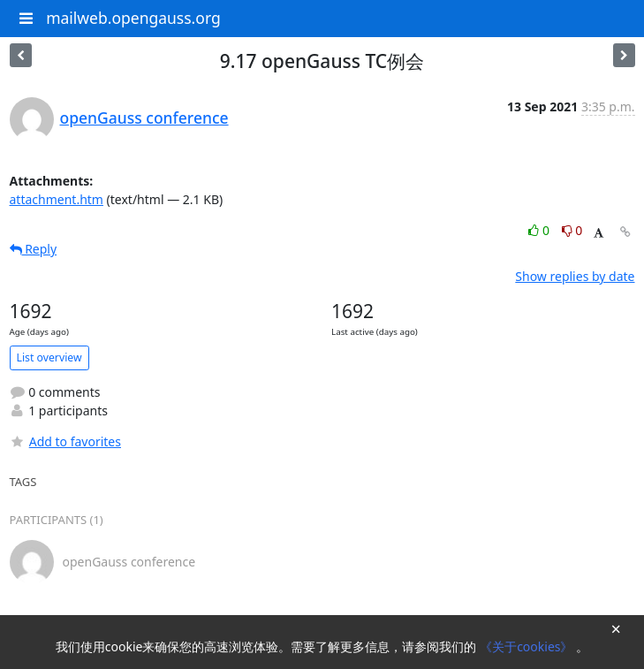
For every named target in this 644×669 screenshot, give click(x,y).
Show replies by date (575, 276)
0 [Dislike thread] (572, 230)
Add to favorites (65, 441)
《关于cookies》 (528, 646)
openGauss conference (144, 118)
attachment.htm (57, 199)
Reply (34, 249)
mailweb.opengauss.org (133, 18)
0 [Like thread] (540, 230)
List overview (49, 357)
